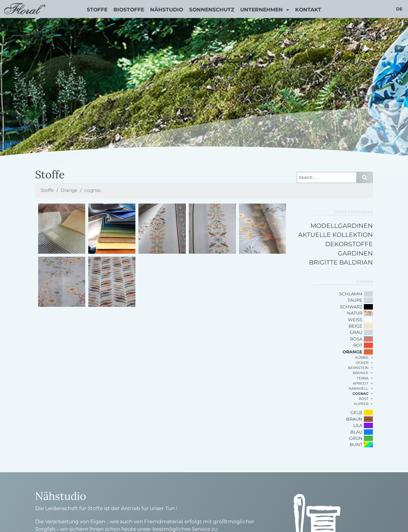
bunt (356, 445)
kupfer (361, 404)
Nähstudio (167, 10)
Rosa (356, 339)
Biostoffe (129, 10)
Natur (355, 313)
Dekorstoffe (349, 244)
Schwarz (351, 307)
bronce (361, 373)
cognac (93, 190)
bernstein (358, 368)
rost (364, 399)
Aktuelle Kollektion (335, 235)
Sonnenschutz (212, 10)
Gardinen (355, 253)
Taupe (355, 300)
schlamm (351, 294)
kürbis (362, 358)
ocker (362, 363)
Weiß (355, 320)
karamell (359, 388)
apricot (361, 383)
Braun (354, 419)
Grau (356, 332)
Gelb (356, 413)
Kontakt (308, 10)
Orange (69, 190)
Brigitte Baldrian (341, 262)
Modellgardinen (342, 226)
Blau (356, 432)
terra (363, 378)
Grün (356, 438)
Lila (358, 425)
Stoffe (97, 10)
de (399, 9)
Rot (358, 345)
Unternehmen (262, 10)
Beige (355, 326)
